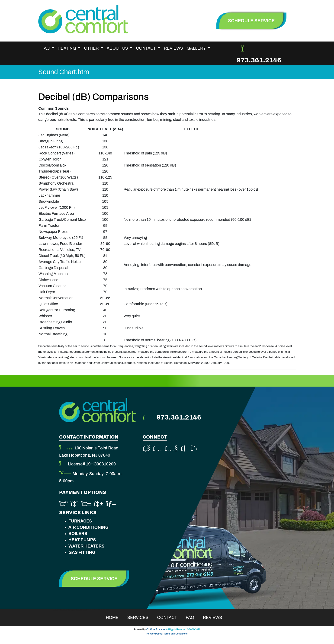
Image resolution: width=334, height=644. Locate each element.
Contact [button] (146, 48)
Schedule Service (94, 579)
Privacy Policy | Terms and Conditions (167, 634)
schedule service (251, 21)
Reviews (173, 48)
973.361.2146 (259, 60)
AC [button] (47, 48)
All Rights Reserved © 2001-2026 (183, 630)
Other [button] (92, 48)
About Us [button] (118, 48)
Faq (193, 618)
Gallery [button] (197, 48)
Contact (170, 618)
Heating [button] (67, 48)
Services (141, 618)
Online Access (156, 629)
